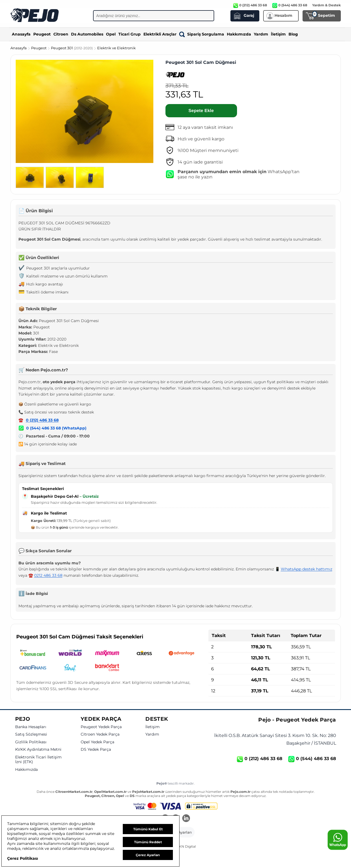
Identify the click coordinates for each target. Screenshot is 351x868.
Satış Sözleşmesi (31, 734)
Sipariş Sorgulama (202, 34)
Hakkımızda (239, 34)
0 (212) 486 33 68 (42, 420)
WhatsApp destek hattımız (307, 569)
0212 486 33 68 (48, 575)
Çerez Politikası (23, 858)
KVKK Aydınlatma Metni (38, 749)
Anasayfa (21, 34)
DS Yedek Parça (96, 749)
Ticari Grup (130, 34)
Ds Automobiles (87, 34)
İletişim (278, 34)
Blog (293, 34)
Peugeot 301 (72, 48)
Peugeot (42, 34)
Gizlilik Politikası (31, 742)
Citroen (61, 34)
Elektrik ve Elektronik (116, 48)
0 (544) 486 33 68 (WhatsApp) (56, 428)
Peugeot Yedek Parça (101, 727)
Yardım (261, 34)
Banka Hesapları (31, 727)
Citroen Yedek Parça (100, 734)
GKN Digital (186, 846)
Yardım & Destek (326, 5)
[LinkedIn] (186, 819)
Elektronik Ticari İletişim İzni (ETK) (38, 760)
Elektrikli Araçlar (160, 34)
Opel (111, 34)
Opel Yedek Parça (97, 742)
